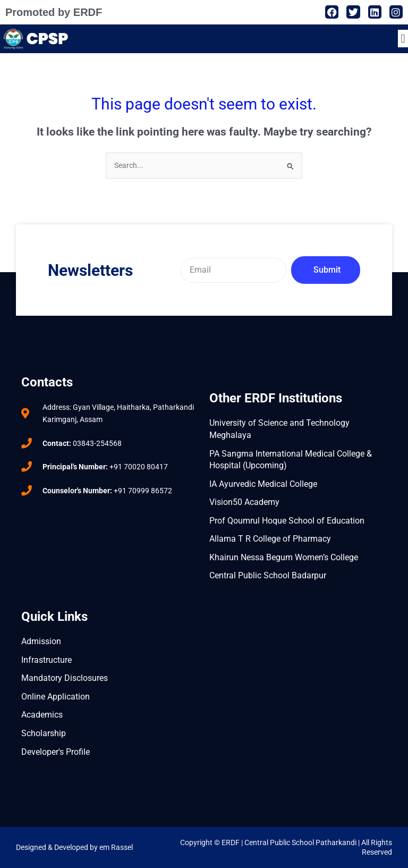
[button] (403, 39)
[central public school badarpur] (110, 527)
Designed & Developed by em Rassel (74, 847)
